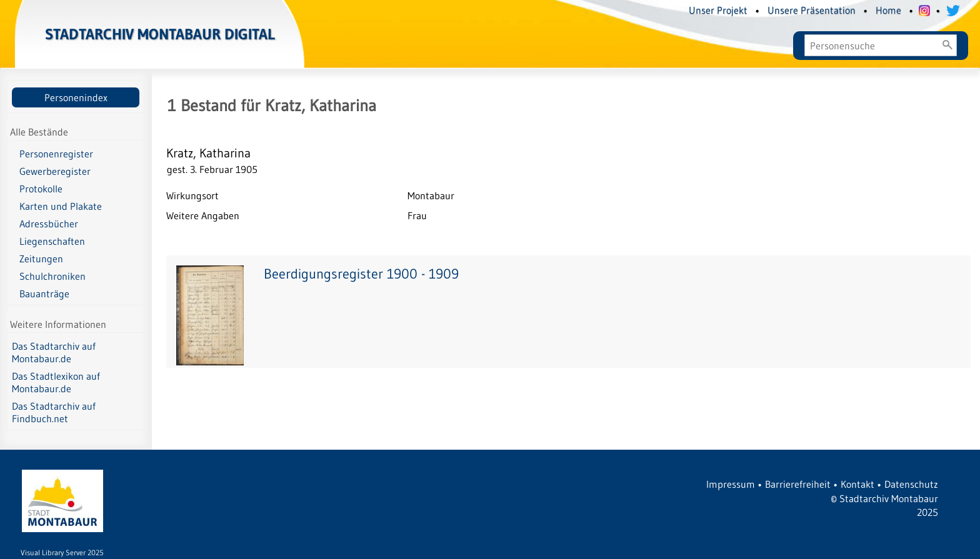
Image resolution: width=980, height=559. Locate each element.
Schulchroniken (52, 276)
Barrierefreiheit (798, 484)
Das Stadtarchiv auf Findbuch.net (54, 412)
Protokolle (41, 189)
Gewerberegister (55, 171)
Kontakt (857, 484)
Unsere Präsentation (812, 10)
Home (888, 10)
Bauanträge (44, 294)
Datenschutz (911, 484)
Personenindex (76, 97)
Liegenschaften (52, 241)
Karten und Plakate (61, 206)
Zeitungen (41, 259)
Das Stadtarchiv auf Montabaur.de (54, 352)
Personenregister (56, 154)
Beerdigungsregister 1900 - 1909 (361, 274)
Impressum (731, 484)
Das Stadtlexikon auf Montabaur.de (56, 382)
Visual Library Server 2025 (62, 552)
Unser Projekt (718, 10)
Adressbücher (49, 224)
